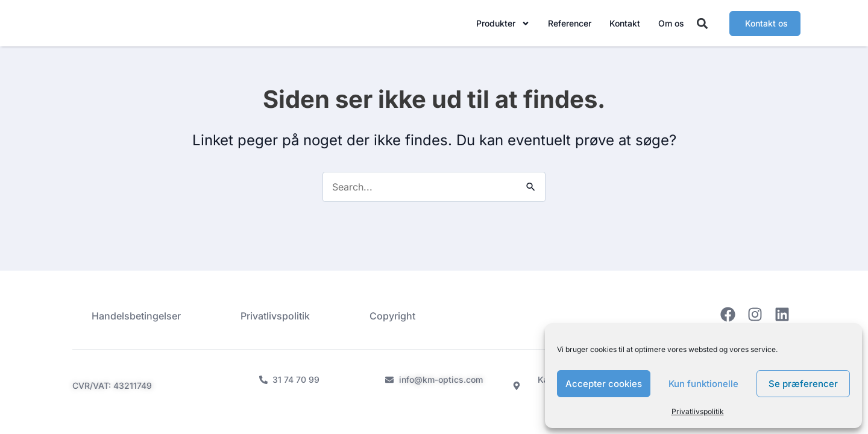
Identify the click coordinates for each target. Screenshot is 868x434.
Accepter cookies (604, 384)
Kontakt (625, 26)
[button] (703, 26)
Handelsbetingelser (136, 316)
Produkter (503, 26)
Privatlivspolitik (698, 411)
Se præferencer (803, 384)
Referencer (570, 26)
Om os (671, 26)
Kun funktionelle (703, 384)
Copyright (392, 316)
